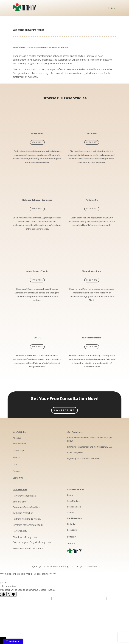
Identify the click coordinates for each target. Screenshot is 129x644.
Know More (37, 142)
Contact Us (64, 410)
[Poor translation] (11, 594)
